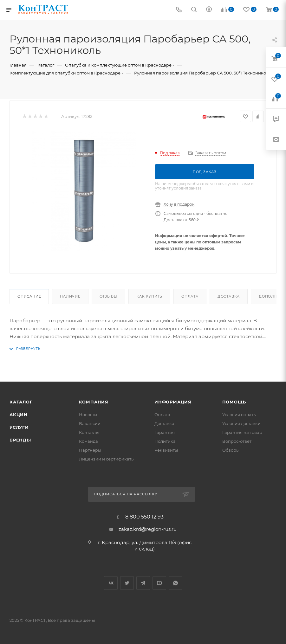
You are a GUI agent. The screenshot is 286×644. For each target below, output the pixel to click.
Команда (88, 441)
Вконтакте (111, 583)
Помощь (234, 402)
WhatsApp (175, 583)
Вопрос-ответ (237, 441)
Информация (173, 402)
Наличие (70, 296)
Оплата (190, 296)
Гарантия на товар (242, 432)
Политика (165, 441)
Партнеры (90, 450)
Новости (88, 415)
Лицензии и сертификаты (107, 459)
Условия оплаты (239, 415)
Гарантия (165, 432)
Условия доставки (241, 423)
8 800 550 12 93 (144, 517)
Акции (19, 415)
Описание (29, 296)
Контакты (89, 432)
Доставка (229, 296)
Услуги (19, 427)
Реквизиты (166, 450)
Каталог (21, 402)
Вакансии (90, 423)
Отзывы (109, 296)
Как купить (149, 296)
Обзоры (231, 450)
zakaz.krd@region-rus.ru (148, 529)
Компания (94, 402)
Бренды (20, 440)
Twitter (127, 583)
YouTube (159, 583)
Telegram (143, 583)
